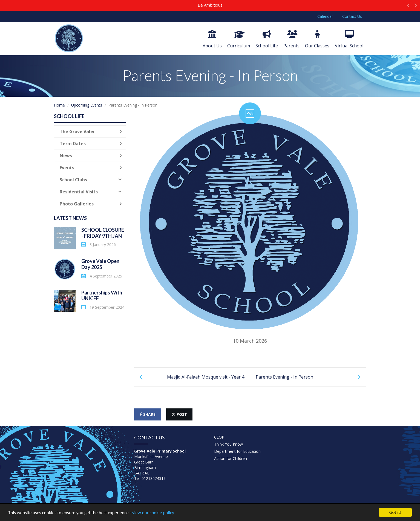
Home (59, 105)
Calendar (325, 16)
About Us (212, 39)
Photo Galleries (91, 204)
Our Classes (317, 39)
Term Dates (91, 144)
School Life (267, 39)
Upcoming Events (87, 105)
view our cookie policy (153, 513)
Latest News (70, 218)
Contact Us (352, 16)
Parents (291, 39)
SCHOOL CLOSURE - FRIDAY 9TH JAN (103, 233)
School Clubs (91, 180)
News (91, 156)
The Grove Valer (91, 131)
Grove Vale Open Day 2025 (100, 264)
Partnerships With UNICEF (102, 296)
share (148, 414)
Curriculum (239, 39)
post (179, 414)
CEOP (219, 437)
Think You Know (228, 444)
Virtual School (349, 39)
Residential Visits (91, 192)
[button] (408, 7)
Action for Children (231, 458)
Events (91, 168)
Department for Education (237, 451)
